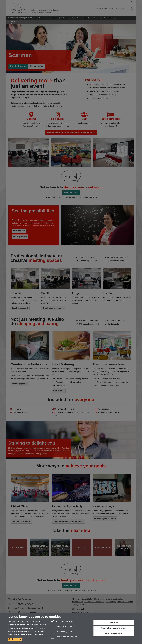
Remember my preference (114, 628)
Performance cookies (64, 637)
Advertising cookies (63, 632)
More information (113, 634)
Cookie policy (15, 639)
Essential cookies (62, 621)
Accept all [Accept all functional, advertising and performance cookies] (113, 622)
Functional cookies (62, 627)
